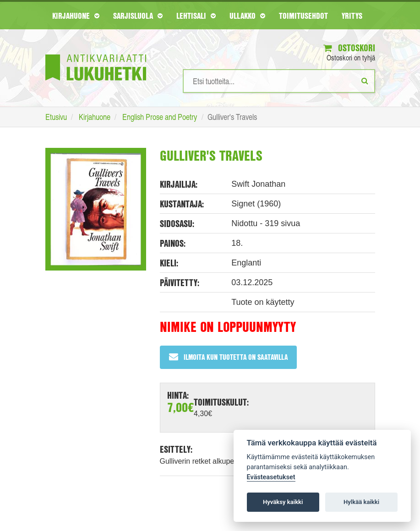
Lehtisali (196, 16)
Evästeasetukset (271, 477)
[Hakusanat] (279, 81)
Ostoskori (349, 48)
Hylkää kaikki (361, 502)
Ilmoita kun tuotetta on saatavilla (228, 357)
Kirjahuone (76, 16)
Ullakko (247, 16)
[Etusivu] (96, 54)
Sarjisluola (138, 16)
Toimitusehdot (303, 16)
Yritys (352, 16)
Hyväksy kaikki (283, 502)
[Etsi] (365, 81)
